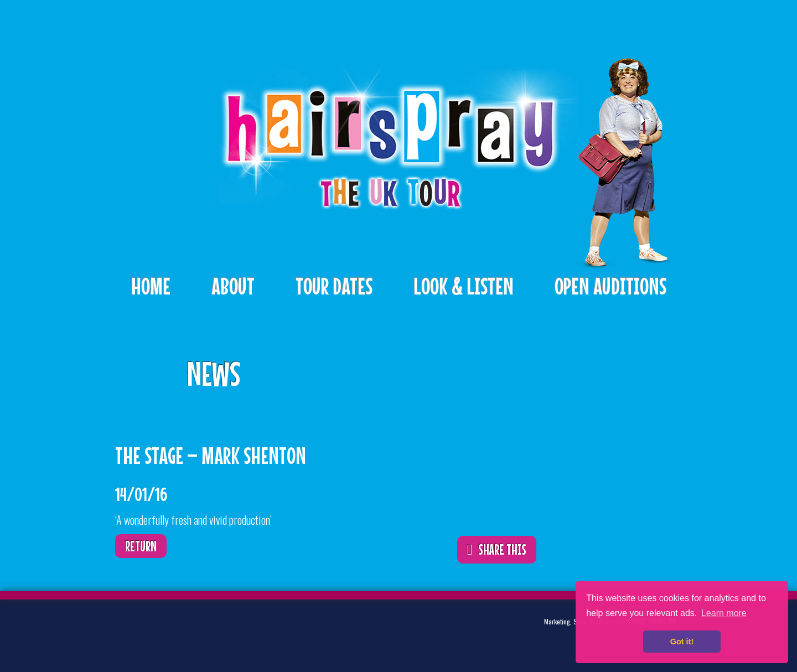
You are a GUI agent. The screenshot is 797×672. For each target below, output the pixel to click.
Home (151, 286)
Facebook (186, 630)
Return (141, 546)
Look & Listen (464, 286)
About (233, 286)
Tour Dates (334, 286)
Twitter (152, 630)
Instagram (220, 630)
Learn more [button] (724, 613)
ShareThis (511, 366)
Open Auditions (610, 286)
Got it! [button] (682, 642)
